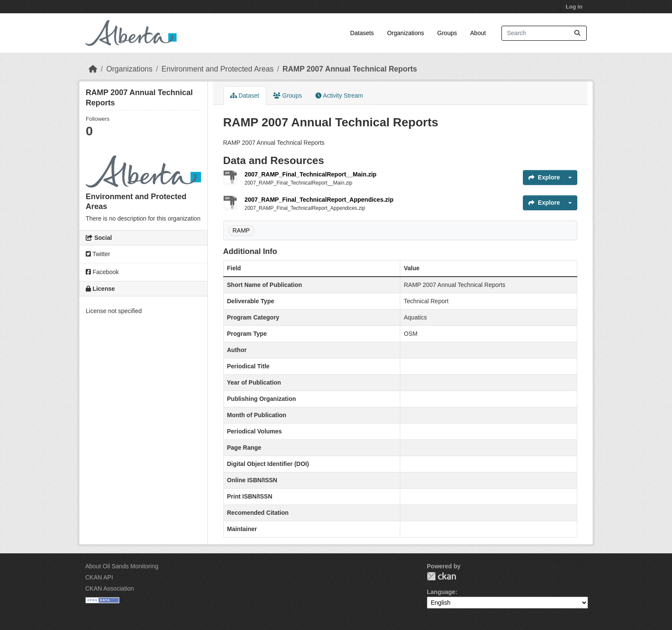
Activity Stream (339, 96)
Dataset (245, 96)
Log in (574, 7)
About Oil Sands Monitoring (122, 566)
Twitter (98, 254)
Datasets (362, 33)
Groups (447, 33)
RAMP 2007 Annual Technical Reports (350, 69)
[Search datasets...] (544, 33)
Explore (544, 177)
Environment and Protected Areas (218, 69)
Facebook (102, 272)
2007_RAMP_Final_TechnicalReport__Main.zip (311, 174)
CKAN (441, 576)
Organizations (405, 33)
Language (441, 592)
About (478, 33)
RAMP (241, 230)
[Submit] (577, 33)
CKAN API (99, 577)
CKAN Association (110, 588)
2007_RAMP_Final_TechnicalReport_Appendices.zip (319, 200)
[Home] (93, 69)
